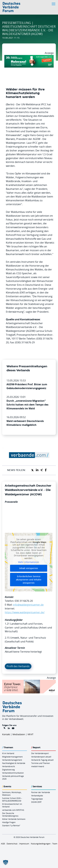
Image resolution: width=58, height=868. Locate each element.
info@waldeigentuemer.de (28, 605)
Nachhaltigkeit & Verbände (14, 763)
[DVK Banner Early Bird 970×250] (29, 57)
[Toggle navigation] (54, 4)
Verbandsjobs (37, 796)
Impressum (24, 844)
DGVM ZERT (36, 802)
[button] (6, 862)
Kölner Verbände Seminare (14, 819)
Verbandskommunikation (13, 773)
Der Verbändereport (40, 753)
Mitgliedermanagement (12, 757)
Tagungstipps (37, 799)
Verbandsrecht (9, 766)
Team (55, 844)
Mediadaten (19, 734)
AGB (3, 844)
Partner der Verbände (41, 792)
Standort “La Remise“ (11, 825)
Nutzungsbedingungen (41, 844)
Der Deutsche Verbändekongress (10, 814)
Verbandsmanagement (12, 760)
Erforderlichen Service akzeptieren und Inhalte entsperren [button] (29, 580)
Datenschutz (12, 844)
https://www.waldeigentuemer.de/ (25, 612)
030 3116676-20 (24, 601)
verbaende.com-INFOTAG (13, 810)
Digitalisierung (8, 770)
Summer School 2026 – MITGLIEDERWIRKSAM (12, 799)
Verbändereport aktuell (41, 757)
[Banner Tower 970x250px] (29, 682)
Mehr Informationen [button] (29, 562)
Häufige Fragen (9, 822)
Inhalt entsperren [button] (29, 568)
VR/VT (30, 734)
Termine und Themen (41, 763)
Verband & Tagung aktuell (42, 760)
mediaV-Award (38, 766)
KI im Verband (8, 753)
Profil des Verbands (18, 666)
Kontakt (6, 734)
